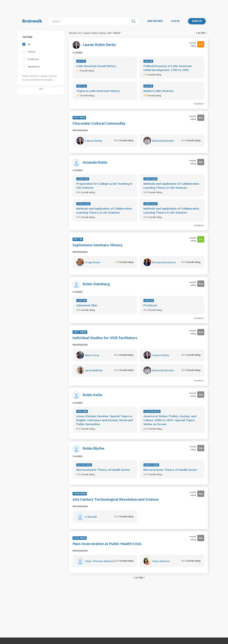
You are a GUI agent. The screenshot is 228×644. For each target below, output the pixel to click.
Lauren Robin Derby (99, 45)
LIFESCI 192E (150, 179)
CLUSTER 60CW (152, 411)
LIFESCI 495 (83, 179)
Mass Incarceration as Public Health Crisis (107, 544)
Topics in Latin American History (98, 91)
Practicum (150, 305)
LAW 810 (149, 301)
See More (199, 104)
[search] (90, 21)
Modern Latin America (158, 91)
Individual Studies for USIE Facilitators (105, 338)
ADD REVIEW (155, 21)
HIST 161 (82, 86)
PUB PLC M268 (151, 465)
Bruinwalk (32, 21)
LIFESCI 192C (150, 204)
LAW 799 (82, 301)
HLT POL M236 (84, 465)
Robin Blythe (93, 449)
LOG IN (175, 21)
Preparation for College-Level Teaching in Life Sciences (104, 186)
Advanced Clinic (87, 305)
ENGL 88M (82, 411)
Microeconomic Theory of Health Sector (103, 470)
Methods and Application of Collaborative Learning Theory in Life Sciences (171, 186)
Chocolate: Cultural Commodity (99, 124)
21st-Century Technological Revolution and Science (116, 500)
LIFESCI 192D (83, 204)
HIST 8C (81, 61)
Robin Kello (92, 395)
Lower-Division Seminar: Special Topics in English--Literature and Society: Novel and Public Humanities (104, 420)
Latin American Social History (96, 66)
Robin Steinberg (96, 284)
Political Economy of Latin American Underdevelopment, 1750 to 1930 (168, 68)
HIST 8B (148, 61)
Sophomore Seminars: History (98, 245)
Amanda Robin (95, 163)
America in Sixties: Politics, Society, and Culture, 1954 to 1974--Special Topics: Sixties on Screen (170, 420)
